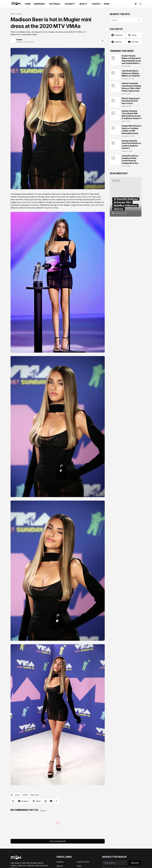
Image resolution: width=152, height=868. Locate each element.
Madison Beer (35, 795)
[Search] (139, 4)
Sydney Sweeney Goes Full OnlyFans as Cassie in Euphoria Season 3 (131, 144)
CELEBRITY (70, 4)
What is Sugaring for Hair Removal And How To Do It (131, 101)
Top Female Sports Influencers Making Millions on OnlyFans (131, 73)
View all (43, 810)
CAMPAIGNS (39, 4)
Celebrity (25, 795)
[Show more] (57, 801)
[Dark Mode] (135, 4)
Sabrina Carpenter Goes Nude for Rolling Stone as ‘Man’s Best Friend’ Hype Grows (131, 87)
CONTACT (96, 4)
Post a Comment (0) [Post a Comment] (58, 841)
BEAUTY (83, 4)
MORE (107, 4)
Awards (19, 14)
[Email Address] (114, 863)
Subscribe (135, 863)
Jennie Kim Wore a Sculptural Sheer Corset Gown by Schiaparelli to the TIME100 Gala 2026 (130, 160)
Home (13, 14)
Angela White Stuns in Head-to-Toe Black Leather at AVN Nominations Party (131, 129)
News (79, 866)
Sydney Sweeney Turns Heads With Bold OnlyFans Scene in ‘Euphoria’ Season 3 (131, 115)
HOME (28, 4)
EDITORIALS (55, 4)
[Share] (102, 41)
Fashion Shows (83, 862)
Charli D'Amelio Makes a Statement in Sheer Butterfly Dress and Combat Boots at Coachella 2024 (131, 60)
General (60, 866)
